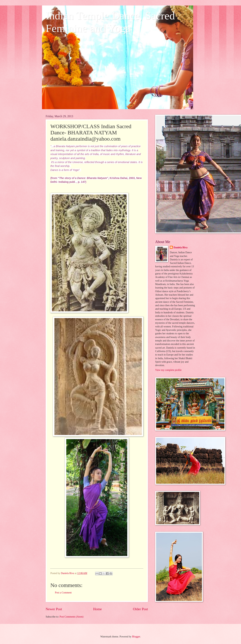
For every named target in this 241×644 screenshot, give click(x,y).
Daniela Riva (180, 248)
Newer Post (54, 609)
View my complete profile (168, 370)
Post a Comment (63, 593)
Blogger (136, 637)
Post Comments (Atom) (71, 617)
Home (97, 609)
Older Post (140, 609)
